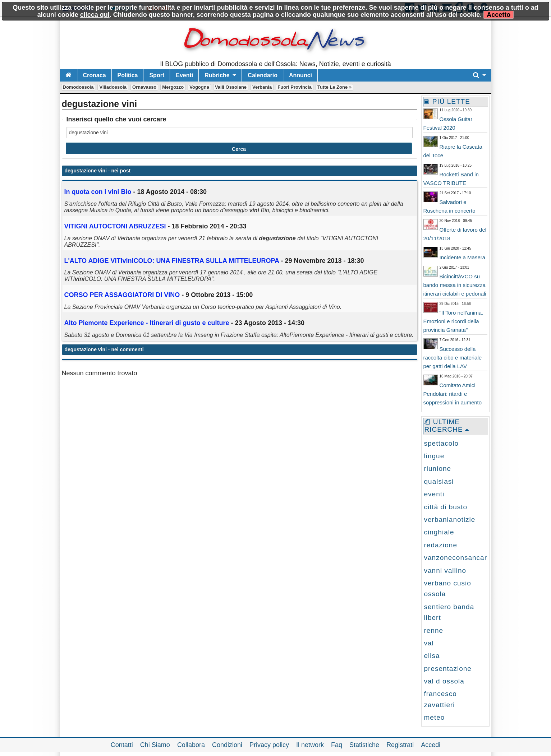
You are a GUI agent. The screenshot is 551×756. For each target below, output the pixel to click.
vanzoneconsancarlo (459, 558)
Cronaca (95, 75)
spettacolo (442, 443)
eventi (434, 494)
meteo (435, 717)
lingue (434, 456)
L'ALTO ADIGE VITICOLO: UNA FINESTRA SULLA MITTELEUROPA (172, 261)
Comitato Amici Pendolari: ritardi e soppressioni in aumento (453, 394)
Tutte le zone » (334, 87)
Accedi (431, 745)
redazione (441, 545)
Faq (337, 745)
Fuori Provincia (295, 87)
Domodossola (78, 87)
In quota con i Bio (98, 192)
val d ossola (444, 681)
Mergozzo (173, 87)
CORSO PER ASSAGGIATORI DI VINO (122, 295)
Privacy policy (269, 745)
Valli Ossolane (231, 87)
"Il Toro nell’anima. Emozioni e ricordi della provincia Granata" (453, 321)
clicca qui (95, 15)
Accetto (499, 15)
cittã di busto (446, 507)
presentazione (448, 669)
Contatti (122, 745)
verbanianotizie (450, 520)
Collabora (191, 745)
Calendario (263, 75)
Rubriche (217, 75)
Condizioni (227, 745)
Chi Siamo (155, 745)
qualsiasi (439, 481)
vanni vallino (445, 571)
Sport (157, 75)
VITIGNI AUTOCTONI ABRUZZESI (115, 226)
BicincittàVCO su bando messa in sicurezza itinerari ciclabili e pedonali (455, 285)
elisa (432, 656)
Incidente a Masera (463, 257)
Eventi (184, 75)
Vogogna (199, 87)
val (429, 643)
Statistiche (364, 745)
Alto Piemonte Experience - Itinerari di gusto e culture (147, 323)
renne (434, 630)
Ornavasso (144, 87)
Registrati (400, 745)
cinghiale (439, 532)
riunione (438, 469)
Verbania (262, 87)
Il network (310, 745)
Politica (128, 75)
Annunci (300, 75)
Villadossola (113, 87)
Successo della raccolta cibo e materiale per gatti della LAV (453, 358)
